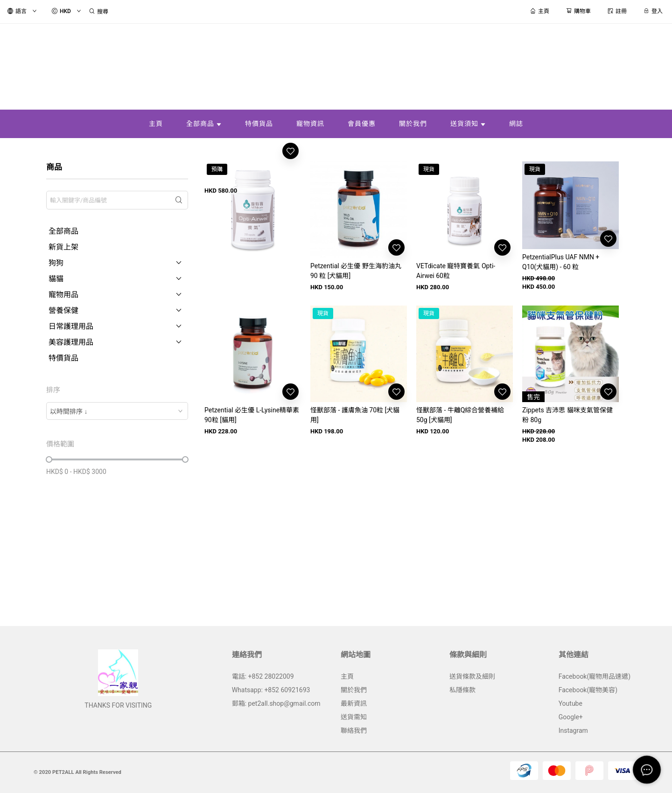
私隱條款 (462, 690)
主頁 (347, 676)
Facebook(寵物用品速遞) (595, 676)
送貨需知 (354, 717)
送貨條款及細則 (472, 676)
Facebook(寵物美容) (588, 690)
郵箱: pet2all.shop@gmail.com (276, 703)
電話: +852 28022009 (263, 676)
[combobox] (117, 411)
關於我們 (354, 690)
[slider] (49, 459)
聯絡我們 (354, 730)
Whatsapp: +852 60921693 (271, 690)
